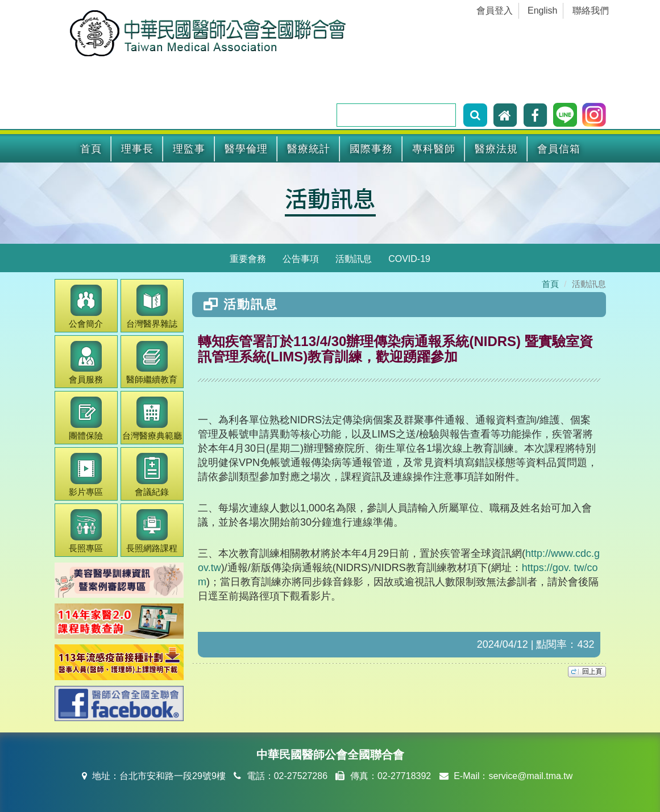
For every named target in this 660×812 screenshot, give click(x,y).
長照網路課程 (152, 531)
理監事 (189, 149)
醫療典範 (152, 419)
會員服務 (86, 363)
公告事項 (301, 259)
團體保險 (86, 419)
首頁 (91, 149)
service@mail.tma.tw (530, 776)
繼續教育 (152, 363)
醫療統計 (309, 149)
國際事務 (371, 149)
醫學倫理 (246, 149)
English (542, 11)
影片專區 (86, 475)
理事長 (137, 149)
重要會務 (248, 259)
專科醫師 (434, 149)
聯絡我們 (591, 11)
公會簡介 (86, 307)
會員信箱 (559, 149)
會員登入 (495, 11)
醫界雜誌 (152, 307)
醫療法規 (496, 149)
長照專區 (86, 531)
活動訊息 (330, 198)
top (587, 672)
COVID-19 (409, 259)
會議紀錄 (152, 475)
